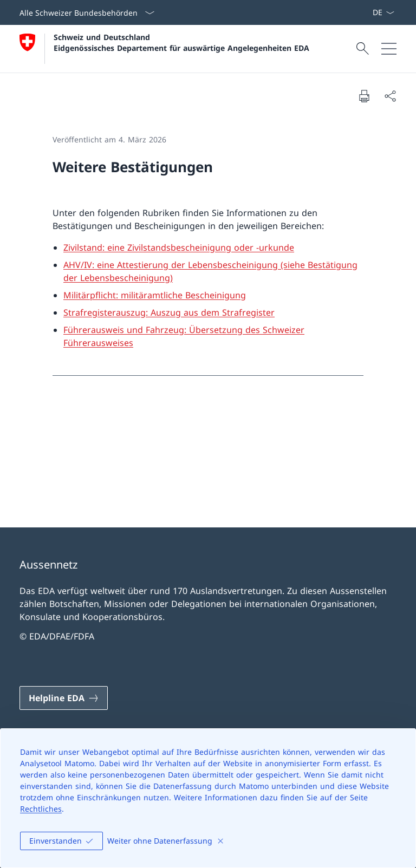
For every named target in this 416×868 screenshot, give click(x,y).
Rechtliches (41, 809)
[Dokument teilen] (390, 96)
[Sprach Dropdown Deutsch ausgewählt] (383, 12)
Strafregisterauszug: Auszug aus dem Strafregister (169, 312)
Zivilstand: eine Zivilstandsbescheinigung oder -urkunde (179, 247)
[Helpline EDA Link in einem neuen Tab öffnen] (64, 698)
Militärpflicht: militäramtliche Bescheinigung (155, 295)
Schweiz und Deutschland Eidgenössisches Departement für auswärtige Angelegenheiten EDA (181, 42)
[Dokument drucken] (364, 96)
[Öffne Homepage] (164, 49)
